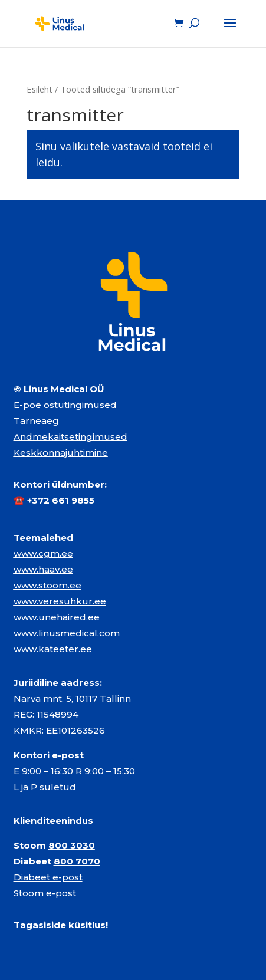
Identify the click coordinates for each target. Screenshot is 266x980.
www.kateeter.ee (53, 649)
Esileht (40, 89)
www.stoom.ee (47, 585)
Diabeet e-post (48, 877)
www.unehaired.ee (57, 617)
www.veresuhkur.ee (60, 601)
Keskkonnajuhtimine (61, 453)
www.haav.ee (43, 569)
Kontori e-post (49, 755)
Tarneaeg (36, 421)
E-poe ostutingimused (65, 405)
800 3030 (72, 845)
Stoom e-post (45, 893)
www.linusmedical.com (67, 633)
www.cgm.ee (43, 553)
